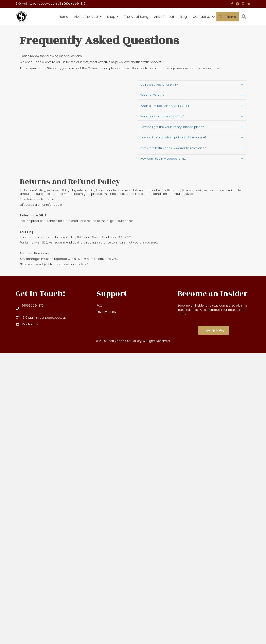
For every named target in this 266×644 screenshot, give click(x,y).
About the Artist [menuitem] (86, 17)
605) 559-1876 (75, 4)
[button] (101, 17)
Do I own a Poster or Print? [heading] (159, 85)
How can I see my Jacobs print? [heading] (163, 159)
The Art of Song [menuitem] (136, 17)
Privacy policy (106, 312)
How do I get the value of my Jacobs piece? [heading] (172, 127)
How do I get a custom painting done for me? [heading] (173, 137)
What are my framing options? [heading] (163, 116)
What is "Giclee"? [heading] (152, 95)
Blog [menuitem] (183, 17)
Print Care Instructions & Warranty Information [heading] (173, 148)
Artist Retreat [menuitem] (164, 17)
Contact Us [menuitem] (202, 17)
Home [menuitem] (64, 17)
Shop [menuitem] (111, 17)
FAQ (99, 306)
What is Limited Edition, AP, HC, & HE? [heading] (166, 106)
